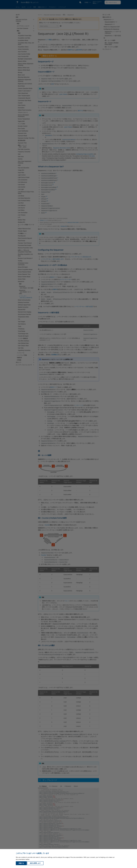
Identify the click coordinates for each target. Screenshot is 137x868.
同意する (21, 863)
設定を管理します (35, 863)
